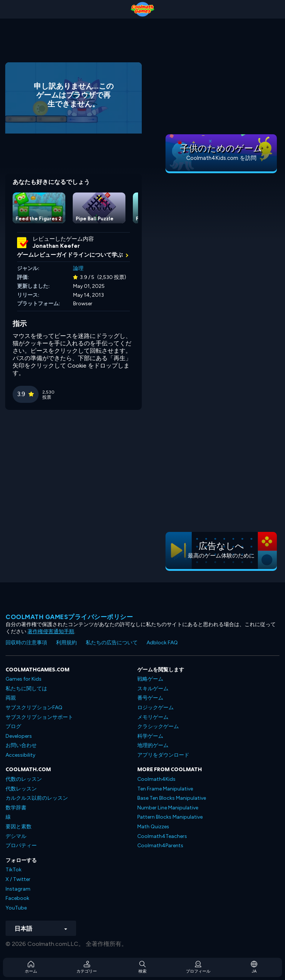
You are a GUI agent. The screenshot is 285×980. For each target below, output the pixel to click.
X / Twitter (18, 879)
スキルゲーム (153, 689)
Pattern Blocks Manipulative (170, 817)
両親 (11, 698)
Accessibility (20, 755)
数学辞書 (16, 808)
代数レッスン (21, 789)
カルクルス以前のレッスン (37, 798)
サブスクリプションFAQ (34, 708)
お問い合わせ (21, 745)
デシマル (16, 836)
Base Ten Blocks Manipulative (172, 798)
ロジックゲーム (155, 708)
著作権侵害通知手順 (51, 632)
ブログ (13, 726)
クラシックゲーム (158, 726)
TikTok (14, 870)
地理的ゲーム (153, 745)
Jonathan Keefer (56, 246)
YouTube (16, 908)
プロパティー (21, 846)
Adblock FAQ (162, 643)
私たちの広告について (112, 643)
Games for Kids (24, 679)
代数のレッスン (24, 779)
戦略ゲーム (150, 679)
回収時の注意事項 (26, 643)
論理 (78, 268)
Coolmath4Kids (156, 779)
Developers (19, 736)
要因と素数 (19, 827)
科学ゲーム (150, 736)
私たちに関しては (26, 689)
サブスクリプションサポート (39, 717)
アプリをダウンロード (163, 755)
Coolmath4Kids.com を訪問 (221, 158)
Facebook (17, 898)
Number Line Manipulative (168, 808)
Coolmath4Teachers (162, 836)
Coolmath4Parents (160, 846)
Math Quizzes (153, 827)
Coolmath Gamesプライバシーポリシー (69, 617)
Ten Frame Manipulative (165, 789)
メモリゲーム (153, 717)
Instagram (18, 889)
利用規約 (66, 643)
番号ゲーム (150, 698)
